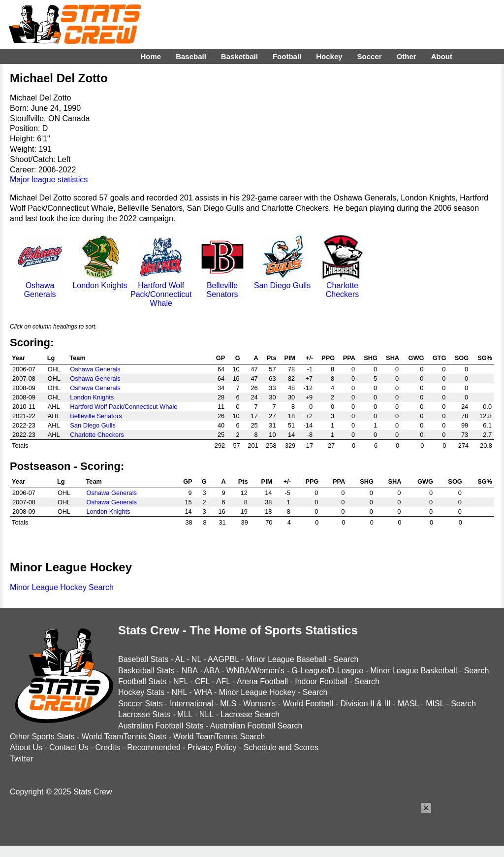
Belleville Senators (222, 285)
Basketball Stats (146, 671)
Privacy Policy (212, 747)
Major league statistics (49, 180)
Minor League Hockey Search (62, 587)
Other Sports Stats (42, 737)
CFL (202, 681)
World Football (308, 704)
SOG (462, 358)
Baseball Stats (143, 659)
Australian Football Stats (161, 726)
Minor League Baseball (286, 659)
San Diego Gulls (283, 281)
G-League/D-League (327, 671)
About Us (26, 747)
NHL (179, 692)
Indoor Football (321, 681)
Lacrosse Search (250, 714)
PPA (349, 358)
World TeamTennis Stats (124, 737)
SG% (485, 358)
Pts (272, 358)
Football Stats (142, 681)
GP (221, 358)
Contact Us (69, 747)
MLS (228, 704)
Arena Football (262, 681)
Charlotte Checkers (343, 285)
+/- (309, 358)
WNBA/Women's (255, 671)
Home (151, 56)
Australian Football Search (256, 726)
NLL (206, 714)
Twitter (21, 759)
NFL (181, 681)
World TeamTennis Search (219, 737)
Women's (259, 704)
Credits (108, 747)
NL (196, 659)
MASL (408, 704)
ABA (211, 671)
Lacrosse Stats (144, 714)
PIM (290, 358)
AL (180, 659)
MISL (435, 704)
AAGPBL (223, 659)
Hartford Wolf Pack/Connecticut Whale (161, 290)
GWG (416, 358)
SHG (371, 358)
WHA (203, 692)
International (191, 704)
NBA (189, 671)
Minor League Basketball (413, 671)
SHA (393, 358)
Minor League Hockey (257, 692)
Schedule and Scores (281, 747)
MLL (185, 714)
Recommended (154, 747)
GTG (440, 358)
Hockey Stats (141, 692)
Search (346, 659)
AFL (223, 681)
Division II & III (366, 704)
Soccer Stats (141, 704)
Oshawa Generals (40, 285)
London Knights (100, 281)
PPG (328, 358)
